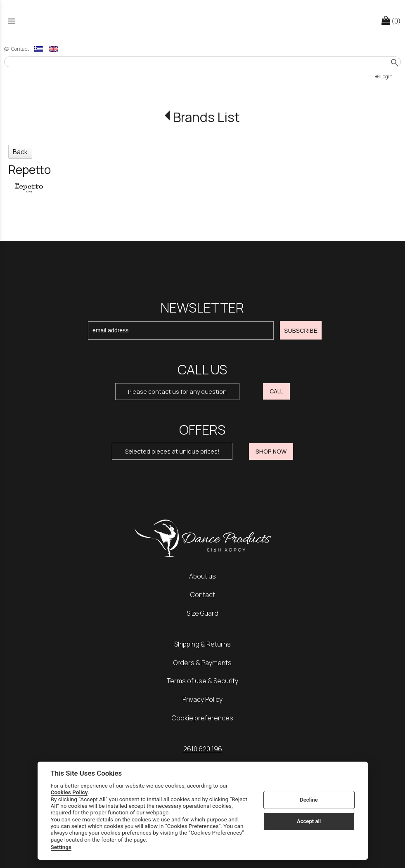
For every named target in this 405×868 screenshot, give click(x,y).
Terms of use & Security (202, 681)
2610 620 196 (203, 749)
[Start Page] (203, 21)
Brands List (206, 117)
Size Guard (202, 613)
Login (384, 76)
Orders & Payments (202, 663)
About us (202, 576)
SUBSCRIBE (301, 330)
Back (20, 152)
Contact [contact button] (17, 49)
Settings (61, 847)
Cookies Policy (69, 792)
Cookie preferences (202, 718)
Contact (203, 595)
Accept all (309, 821)
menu (12, 21)
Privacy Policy (202, 699)
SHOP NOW (271, 451)
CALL (276, 391)
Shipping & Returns (202, 644)
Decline (309, 800)
